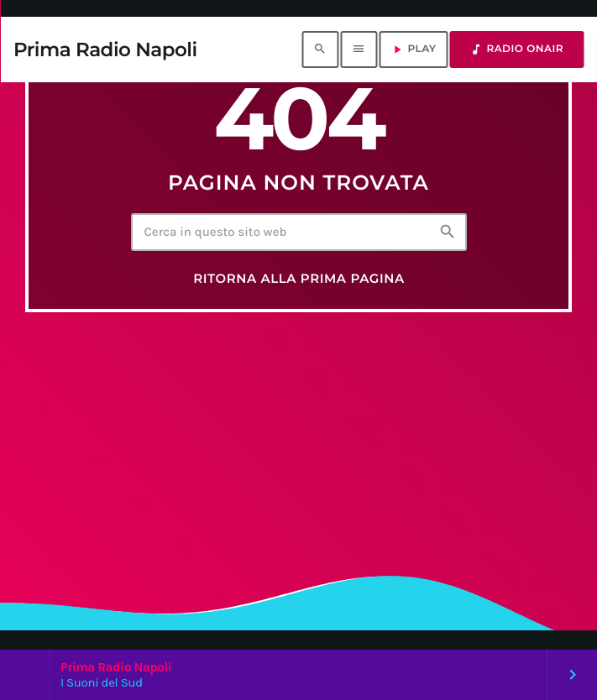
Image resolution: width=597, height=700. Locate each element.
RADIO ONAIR (516, 50)
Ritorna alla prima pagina (299, 279)
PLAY (413, 50)
